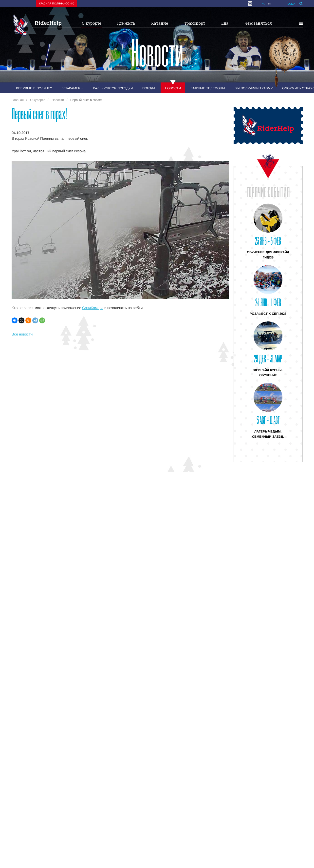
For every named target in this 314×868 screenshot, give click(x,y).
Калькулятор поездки (113, 88)
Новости (173, 88)
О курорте (92, 23)
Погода (149, 88)
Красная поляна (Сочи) (57, 3)
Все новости (22, 334)
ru (263, 4)
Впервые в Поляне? (34, 88)
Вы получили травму (254, 88)
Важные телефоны (208, 88)
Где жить (126, 23)
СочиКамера (93, 308)
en (269, 4)
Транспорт (195, 23)
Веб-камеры (72, 88)
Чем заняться (258, 23)
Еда (225, 23)
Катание (160, 23)
